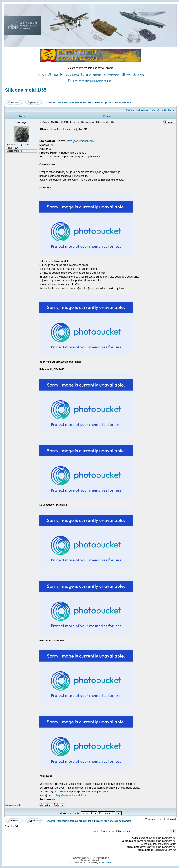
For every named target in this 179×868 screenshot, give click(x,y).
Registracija (111, 75)
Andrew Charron (105, 863)
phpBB (84, 858)
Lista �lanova (70, 75)
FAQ (42, 75)
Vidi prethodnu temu (137, 110)
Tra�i (53, 75)
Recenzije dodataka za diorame (114, 102)
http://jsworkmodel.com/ (80, 141)
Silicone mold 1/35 (26, 90)
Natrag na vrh (13, 805)
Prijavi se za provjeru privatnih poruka (90, 81)
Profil (126, 75)
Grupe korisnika (91, 75)
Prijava (139, 75)
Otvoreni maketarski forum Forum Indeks (70, 102)
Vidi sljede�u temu (163, 110)
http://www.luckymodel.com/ (72, 796)
